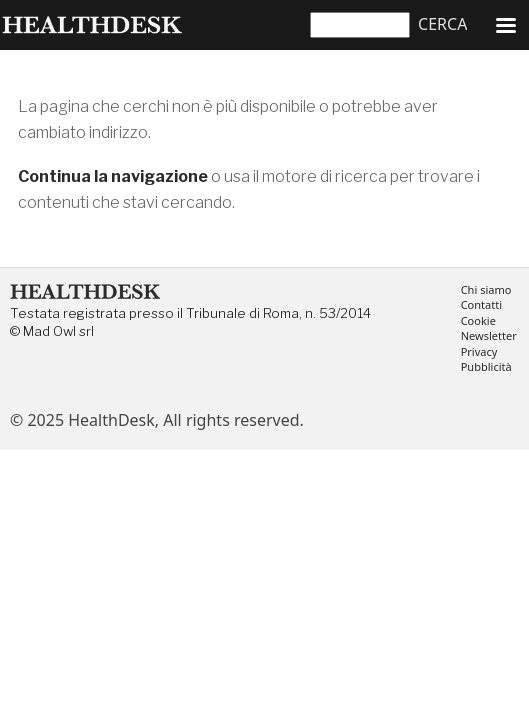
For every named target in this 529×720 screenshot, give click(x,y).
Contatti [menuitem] (481, 305)
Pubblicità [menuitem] (486, 367)
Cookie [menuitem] (478, 321)
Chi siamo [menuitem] (486, 290)
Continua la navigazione (113, 176)
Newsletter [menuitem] (489, 336)
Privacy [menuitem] (479, 352)
